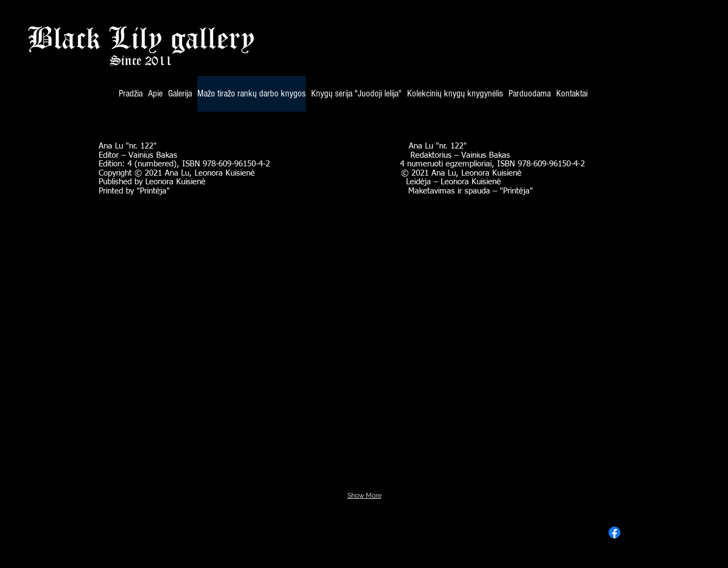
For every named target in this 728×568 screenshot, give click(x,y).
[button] (148, 250)
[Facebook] (614, 532)
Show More (365, 495)
